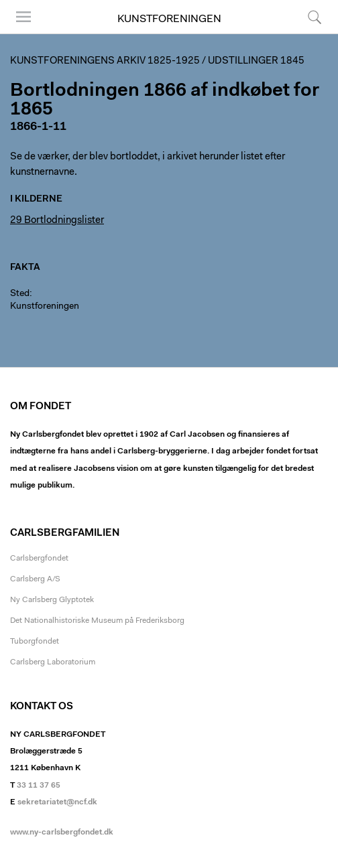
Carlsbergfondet (39, 559)
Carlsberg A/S (35, 579)
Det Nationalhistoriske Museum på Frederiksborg (97, 621)
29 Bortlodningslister (57, 221)
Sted (20, 294)
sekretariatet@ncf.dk (57, 802)
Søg (315, 17)
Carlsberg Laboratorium (53, 662)
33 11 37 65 (39, 786)
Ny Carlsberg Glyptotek (52, 600)
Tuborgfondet (35, 642)
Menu (23, 17)
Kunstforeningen (169, 19)
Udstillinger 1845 (256, 61)
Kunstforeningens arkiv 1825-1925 (105, 61)
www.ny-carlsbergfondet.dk (62, 833)
